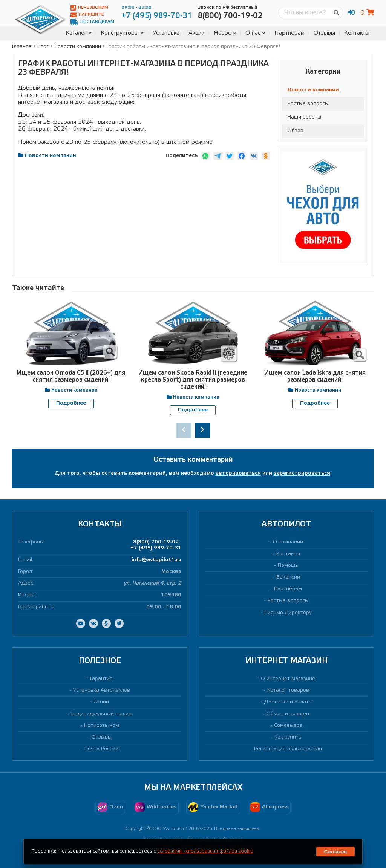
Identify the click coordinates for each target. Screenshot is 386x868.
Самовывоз (288, 725)
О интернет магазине (288, 678)
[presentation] (184, 430)
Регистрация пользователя (288, 749)
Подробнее (71, 403)
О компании (288, 542)
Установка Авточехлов (102, 690)
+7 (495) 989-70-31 (156, 548)
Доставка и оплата (288, 702)
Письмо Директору (288, 612)
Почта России (101, 749)
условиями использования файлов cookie (205, 851)
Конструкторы (122, 33)
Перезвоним (89, 8)
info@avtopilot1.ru (156, 560)
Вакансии (288, 577)
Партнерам (288, 589)
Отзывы (324, 33)
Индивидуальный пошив (101, 713)
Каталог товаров (288, 690)
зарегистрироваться (302, 473)
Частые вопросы (308, 104)
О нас (255, 33)
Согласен (335, 852)
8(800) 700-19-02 (156, 542)
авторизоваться (238, 473)
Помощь (288, 566)
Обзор (296, 131)
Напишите (87, 15)
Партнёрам (289, 33)
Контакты (357, 33)
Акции (197, 33)
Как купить (288, 737)
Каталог (79, 33)
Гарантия (101, 678)
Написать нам (102, 725)
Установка (166, 33)
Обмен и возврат (288, 713)
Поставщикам (92, 22)
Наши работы (304, 117)
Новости (225, 33)
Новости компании (313, 90)
